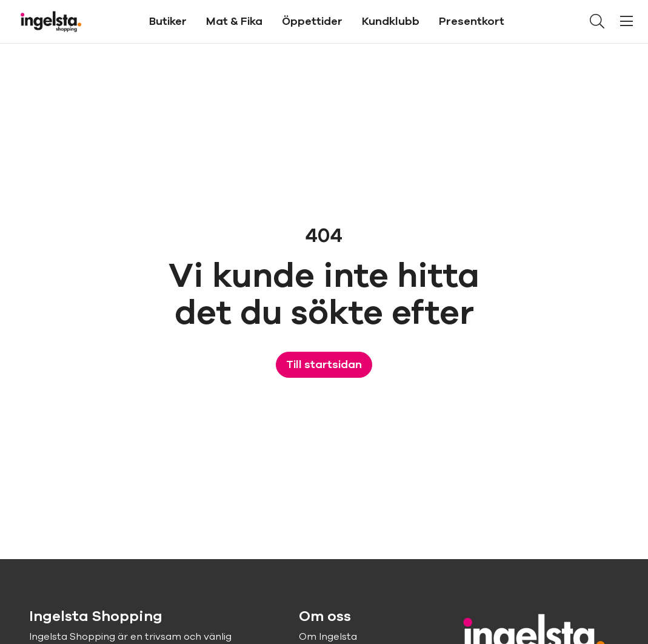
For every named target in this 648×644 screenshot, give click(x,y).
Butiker (168, 21)
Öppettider (312, 21)
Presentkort (472, 21)
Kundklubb (391, 21)
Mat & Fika (234, 21)
